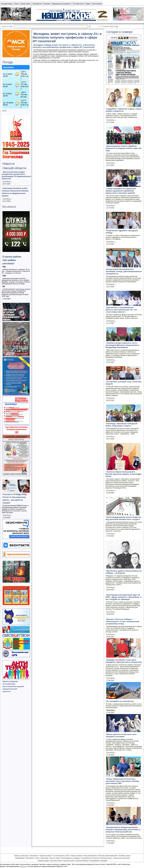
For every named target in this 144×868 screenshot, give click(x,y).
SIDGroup (23, 866)
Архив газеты (26, 4)
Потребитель (87, 858)
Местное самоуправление (108, 855)
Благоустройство (82, 860)
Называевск (8, 67)
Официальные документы (61, 4)
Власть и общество (21, 855)
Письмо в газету (106, 858)
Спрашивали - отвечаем (98, 860)
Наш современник (90, 855)
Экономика (34, 855)
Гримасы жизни (43, 860)
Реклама (47, 4)
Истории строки (56, 860)
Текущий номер (7, 4)
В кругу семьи (55, 858)
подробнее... (7, 181)
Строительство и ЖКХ (61, 855)
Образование (20, 858)
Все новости (9, 207)
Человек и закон (124, 855)
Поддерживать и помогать (71, 858)
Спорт (38, 858)
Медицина (30, 858)
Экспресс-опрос (69, 860)
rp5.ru (4, 110)
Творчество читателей (122, 858)
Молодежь (45, 858)
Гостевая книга (78, 4)
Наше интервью (76, 855)
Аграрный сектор (46, 855)
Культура (96, 858)
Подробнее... (111, 120)
